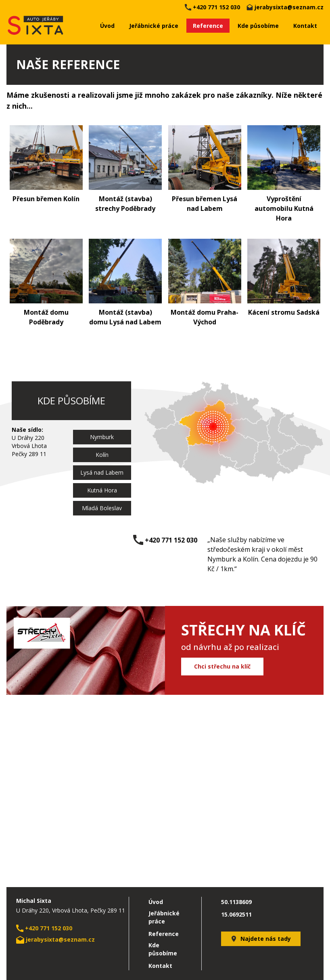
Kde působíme (258, 26)
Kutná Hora (102, 490)
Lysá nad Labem (102, 472)
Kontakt (305, 26)
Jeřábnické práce (154, 26)
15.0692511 (236, 914)
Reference (208, 26)
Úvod (107, 26)
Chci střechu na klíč (222, 666)
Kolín (102, 455)
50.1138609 (236, 902)
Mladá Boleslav (102, 508)
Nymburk (102, 437)
